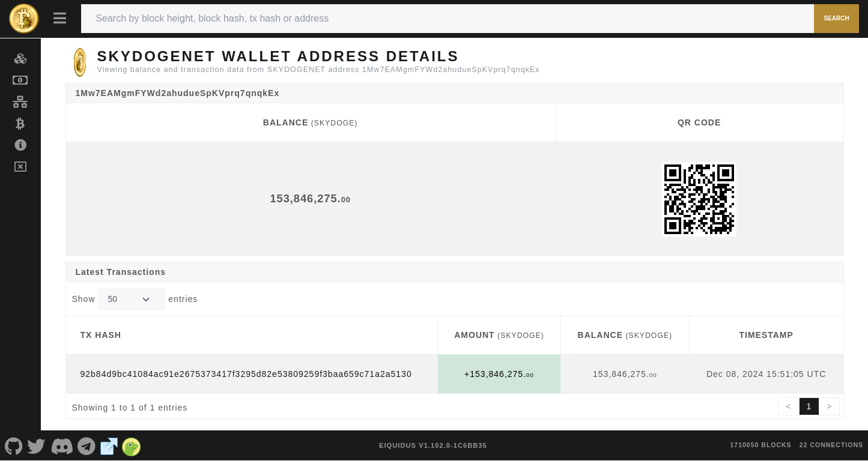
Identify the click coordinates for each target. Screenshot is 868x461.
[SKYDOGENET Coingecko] (132, 445)
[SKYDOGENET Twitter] (37, 445)
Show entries (135, 299)
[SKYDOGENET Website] (109, 445)
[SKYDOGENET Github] (14, 445)
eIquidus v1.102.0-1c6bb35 (433, 445)
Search (836, 18)
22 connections (831, 445)
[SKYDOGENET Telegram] (87, 445)
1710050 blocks (761, 445)
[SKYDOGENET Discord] (62, 445)
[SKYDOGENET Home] (24, 19)
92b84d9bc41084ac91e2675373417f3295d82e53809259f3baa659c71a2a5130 (246, 374)
